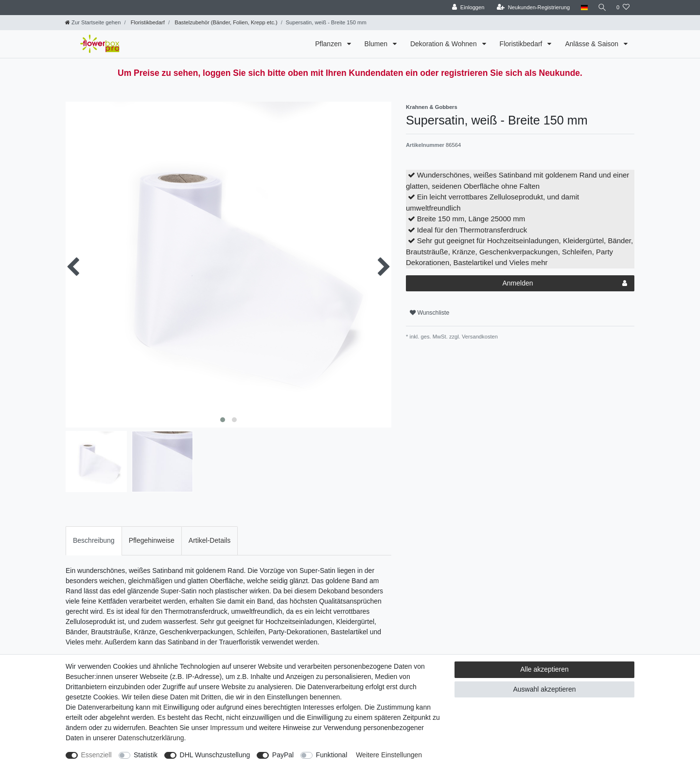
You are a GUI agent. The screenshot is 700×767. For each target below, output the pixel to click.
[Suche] (601, 8)
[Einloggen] (466, 8)
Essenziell (96, 755)
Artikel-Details (210, 540)
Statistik (146, 755)
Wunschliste (429, 313)
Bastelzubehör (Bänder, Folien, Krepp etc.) (225, 22)
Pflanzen (329, 44)
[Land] (582, 8)
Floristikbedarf (147, 22)
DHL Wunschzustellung (215, 755)
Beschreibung (94, 540)
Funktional (332, 755)
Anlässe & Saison (593, 44)
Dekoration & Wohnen (445, 44)
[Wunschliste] (623, 8)
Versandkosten (479, 337)
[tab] (94, 541)
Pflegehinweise (152, 540)
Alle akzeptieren (544, 669)
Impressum (227, 728)
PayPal (283, 755)
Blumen (377, 44)
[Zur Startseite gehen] (93, 22)
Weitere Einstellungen (389, 755)
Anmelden (565, 284)
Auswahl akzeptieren (544, 689)
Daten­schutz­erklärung (151, 738)
